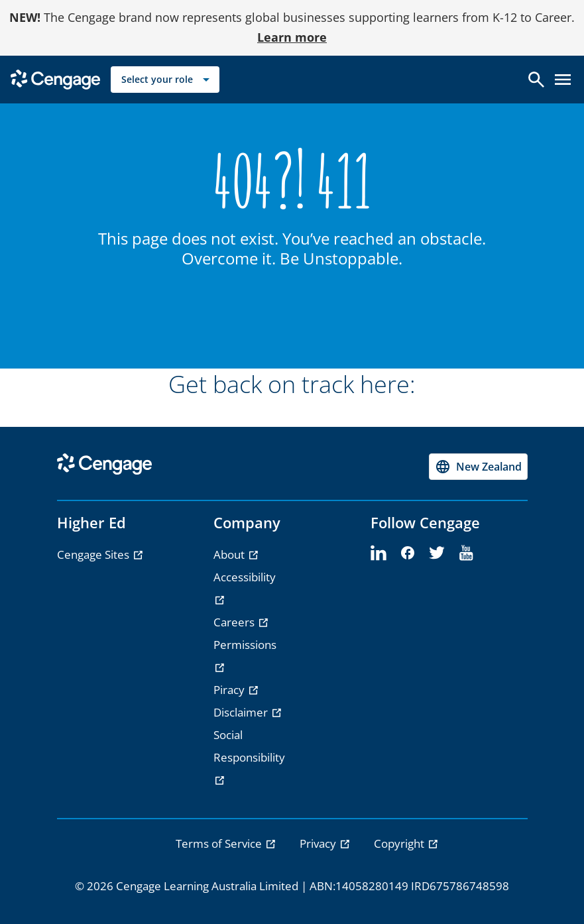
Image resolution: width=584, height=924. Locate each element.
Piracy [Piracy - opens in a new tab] (230, 690)
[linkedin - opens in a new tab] (379, 553)
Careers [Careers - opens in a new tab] (235, 622)
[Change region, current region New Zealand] (478, 467)
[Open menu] (563, 80)
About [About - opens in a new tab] (230, 554)
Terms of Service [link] (220, 843)
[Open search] (536, 80)
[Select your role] (165, 80)
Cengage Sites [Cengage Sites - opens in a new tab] (94, 554)
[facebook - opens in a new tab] (408, 553)
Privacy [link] (319, 843)
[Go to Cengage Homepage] (55, 79)
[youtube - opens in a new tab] (466, 553)
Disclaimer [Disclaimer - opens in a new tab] (242, 712)
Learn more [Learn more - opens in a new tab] (292, 37)
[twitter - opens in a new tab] (437, 553)
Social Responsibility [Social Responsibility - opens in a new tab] (249, 746)
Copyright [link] (400, 843)
